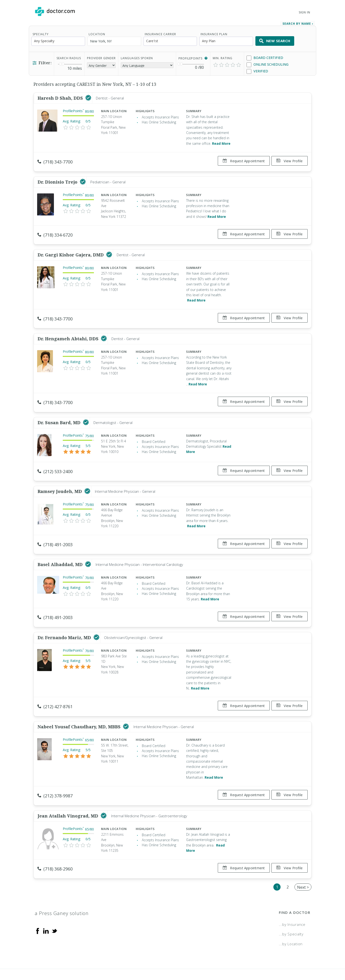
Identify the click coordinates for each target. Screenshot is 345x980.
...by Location (291, 922)
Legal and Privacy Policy (178, 960)
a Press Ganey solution (62, 892)
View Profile (290, 159)
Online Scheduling (267, 63)
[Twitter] (54, 909)
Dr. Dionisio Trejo (58, 178)
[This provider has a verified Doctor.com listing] (88, 96)
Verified (257, 70)
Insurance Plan (214, 32)
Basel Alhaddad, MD (61, 551)
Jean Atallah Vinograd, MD (69, 796)
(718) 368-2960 (55, 849)
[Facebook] (38, 909)
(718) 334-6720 (55, 231)
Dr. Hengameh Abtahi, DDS (69, 331)
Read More (221, 142)
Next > (303, 866)
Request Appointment (242, 159)
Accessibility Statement (271, 960)
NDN (306, 960)
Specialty (41, 32)
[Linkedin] (46, 909)
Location (97, 32)
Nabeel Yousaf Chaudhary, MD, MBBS (80, 709)
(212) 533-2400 (55, 462)
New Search (275, 39)
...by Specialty (291, 913)
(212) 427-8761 (55, 691)
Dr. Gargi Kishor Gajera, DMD (71, 249)
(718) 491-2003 (55, 533)
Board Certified (265, 56)
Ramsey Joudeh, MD (60, 480)
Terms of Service (225, 960)
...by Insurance (292, 903)
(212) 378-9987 (55, 778)
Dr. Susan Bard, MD (60, 413)
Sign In (305, 12)
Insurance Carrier (160, 32)
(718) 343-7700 (55, 160)
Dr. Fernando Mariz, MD (65, 622)
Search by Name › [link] (298, 22)
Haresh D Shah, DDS (61, 96)
